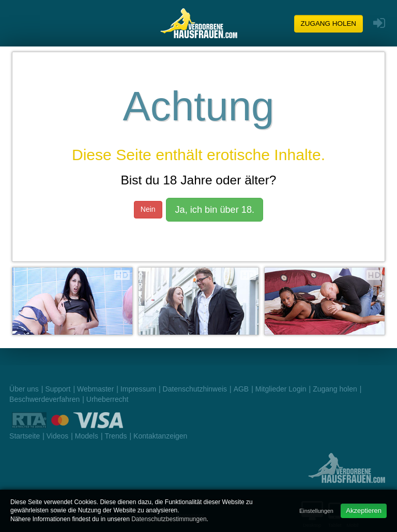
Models (87, 436)
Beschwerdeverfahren (44, 399)
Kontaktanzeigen (160, 436)
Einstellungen (316, 511)
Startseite (25, 436)
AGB (241, 389)
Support (58, 389)
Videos (58, 436)
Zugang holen (329, 24)
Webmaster (95, 389)
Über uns (24, 389)
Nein (148, 209)
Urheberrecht (108, 399)
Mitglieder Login (281, 389)
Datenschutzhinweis (195, 389)
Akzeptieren (364, 511)
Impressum (138, 389)
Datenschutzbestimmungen (169, 519)
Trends (116, 436)
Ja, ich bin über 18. (215, 210)
